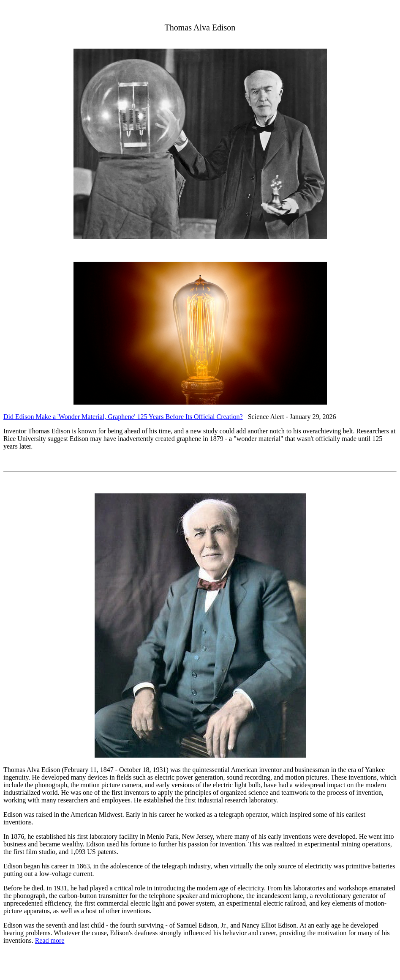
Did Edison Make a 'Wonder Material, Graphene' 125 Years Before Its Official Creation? (123, 417)
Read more (50, 940)
